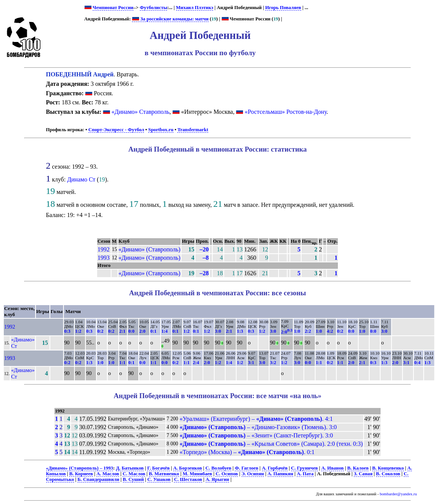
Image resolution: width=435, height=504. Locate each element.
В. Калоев (358, 468)
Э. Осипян (253, 474)
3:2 (273, 363)
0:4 (417, 363)
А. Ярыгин (217, 479)
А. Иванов (332, 468)
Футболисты (154, 8)
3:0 (218, 331)
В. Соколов (388, 474)
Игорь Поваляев (283, 8)
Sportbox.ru (161, 130)
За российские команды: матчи (170, 19)
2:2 (308, 331)
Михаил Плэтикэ (195, 8)
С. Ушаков (159, 479)
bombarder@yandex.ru (398, 494)
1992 (104, 249)
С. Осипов (227, 474)
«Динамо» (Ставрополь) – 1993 (80, 468)
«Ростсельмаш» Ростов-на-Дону (286, 112)
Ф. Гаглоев (246, 468)
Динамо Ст (81, 179)
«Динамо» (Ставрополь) (150, 249)
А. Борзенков (187, 468)
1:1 (122, 363)
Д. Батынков (130, 468)
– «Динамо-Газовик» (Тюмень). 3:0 (258, 427)
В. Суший (133, 479)
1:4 (164, 331)
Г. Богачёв (158, 468)
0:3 (67, 331)
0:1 (153, 331)
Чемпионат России (113, 8)
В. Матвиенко (164, 474)
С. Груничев (304, 468)
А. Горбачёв (275, 468)
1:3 (240, 331)
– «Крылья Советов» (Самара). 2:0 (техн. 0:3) (271, 444)
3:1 (251, 363)
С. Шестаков (188, 479)
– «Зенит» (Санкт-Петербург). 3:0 (256, 435)
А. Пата (305, 474)
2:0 (142, 331)
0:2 (100, 331)
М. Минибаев (197, 474)
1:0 (297, 331)
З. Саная (363, 474)
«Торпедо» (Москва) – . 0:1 (247, 452)
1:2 (78, 331)
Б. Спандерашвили (98, 479)
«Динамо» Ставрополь (140, 112)
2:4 (196, 363)
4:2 (330, 331)
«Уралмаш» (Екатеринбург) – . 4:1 (256, 419)
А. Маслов (108, 474)
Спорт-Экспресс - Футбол (116, 130)
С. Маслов (134, 474)
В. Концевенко (388, 468)
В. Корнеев (81, 474)
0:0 (131, 331)
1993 (104, 258)
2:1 (122, 331)
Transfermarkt (193, 130)
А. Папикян (280, 474)
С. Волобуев (219, 468)
